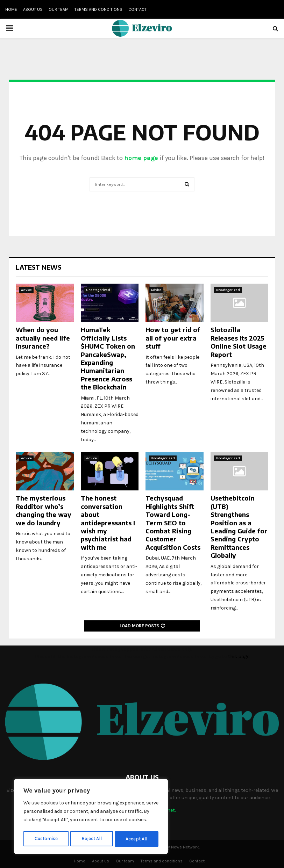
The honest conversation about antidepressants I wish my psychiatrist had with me (108, 522)
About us (33, 9)
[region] (91, 817)
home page (141, 158)
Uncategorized (98, 290)
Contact (137, 9)
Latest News (39, 267)
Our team (59, 9)
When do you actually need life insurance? (43, 338)
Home (11, 9)
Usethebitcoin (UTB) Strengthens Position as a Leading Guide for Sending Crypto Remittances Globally (239, 527)
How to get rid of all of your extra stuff (173, 338)
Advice (26, 290)
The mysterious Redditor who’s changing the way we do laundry (44, 510)
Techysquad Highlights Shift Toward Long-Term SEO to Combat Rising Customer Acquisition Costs (173, 522)
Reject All (92, 839)
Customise (46, 839)
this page (239, 657)
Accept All (137, 839)
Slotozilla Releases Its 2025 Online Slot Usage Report (239, 342)
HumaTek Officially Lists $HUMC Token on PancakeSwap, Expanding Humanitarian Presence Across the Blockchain (108, 358)
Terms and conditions (98, 9)
